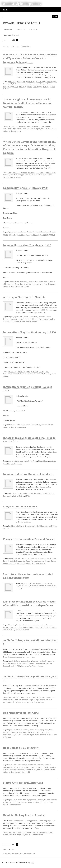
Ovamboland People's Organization (32, 663)
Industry (28, 84)
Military (42, 526)
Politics (6, 86)
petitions (53, 461)
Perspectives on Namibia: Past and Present (29, 539)
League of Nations (23, 586)
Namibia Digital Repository (22, 4)
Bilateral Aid (52, 81)
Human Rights (35, 129)
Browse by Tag (20, 29)
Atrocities (12, 625)
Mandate (33, 586)
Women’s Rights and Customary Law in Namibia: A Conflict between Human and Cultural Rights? (28, 103)
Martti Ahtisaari (16, 802)
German (30, 374)
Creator (18, 46)
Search (56, 16)
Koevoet (6, 175)
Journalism (41, 625)
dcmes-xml (15, 854)
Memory (28, 175)
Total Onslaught (28, 735)
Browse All (8, 29)
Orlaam (47, 561)
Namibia (30, 493)
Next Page (17, 40)
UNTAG (28, 496)
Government (38, 374)
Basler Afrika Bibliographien (36, 81)
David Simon (52, 558)
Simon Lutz (14, 86)
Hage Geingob (31, 767)
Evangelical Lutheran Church (38, 832)
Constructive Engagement (39, 730)
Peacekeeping (39, 493)
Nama (20, 319)
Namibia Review (31, 284)
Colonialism (33, 317)
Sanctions (49, 802)
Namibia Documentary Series (14, 770)
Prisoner (49, 663)
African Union (13, 126)
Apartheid (12, 172)
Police (32, 627)
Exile (38, 172)
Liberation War (14, 835)
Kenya (22, 526)
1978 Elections (14, 282)
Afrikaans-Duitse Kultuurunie (19, 371)
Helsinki (54, 800)
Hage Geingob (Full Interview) (21, 748)
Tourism (46, 86)
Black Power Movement (17, 765)
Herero (48, 317)
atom (5, 854)
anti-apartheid (13, 461)
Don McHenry (17, 732)
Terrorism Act (26, 666)
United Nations (9, 131)
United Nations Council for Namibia (16, 287)
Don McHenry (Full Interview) (21, 713)
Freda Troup (33, 461)
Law (43, 129)
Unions (23, 322)
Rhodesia (47, 374)
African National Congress (39, 583)
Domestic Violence (22, 129)
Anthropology (13, 81)
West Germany (21, 427)
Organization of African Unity (33, 802)
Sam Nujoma (47, 175)
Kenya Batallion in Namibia (20, 506)
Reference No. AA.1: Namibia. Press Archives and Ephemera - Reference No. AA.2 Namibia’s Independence (30, 58)
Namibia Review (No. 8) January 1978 (25, 188)
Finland (47, 800)
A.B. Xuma (25, 583)
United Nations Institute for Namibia (41, 234)
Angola (11, 317)
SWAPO (30, 86)
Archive (22, 81)
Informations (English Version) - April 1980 (29, 332)
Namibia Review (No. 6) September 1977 (27, 245)
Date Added (25, 46)
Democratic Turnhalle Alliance (38, 232)
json (21, 854)
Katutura (49, 625)
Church (25, 317)
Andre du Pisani (14, 558)
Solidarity (22, 86)
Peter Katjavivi (28, 319)
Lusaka (46, 767)
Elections (32, 172)
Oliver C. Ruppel (51, 129)
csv (9, 854)
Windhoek (27, 563)
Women (18, 131)
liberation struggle (39, 84)
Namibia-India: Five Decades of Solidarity (29, 474)
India (10, 493)
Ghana (43, 172)
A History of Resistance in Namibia (24, 297)
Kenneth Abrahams (17, 284)
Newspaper (14, 627)
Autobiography (22, 172)
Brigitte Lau (25, 558)
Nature (49, 84)
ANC (51, 583)
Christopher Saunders (38, 558)
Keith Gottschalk (9, 561)
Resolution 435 (9, 735)
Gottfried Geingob (18, 767)
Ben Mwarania (13, 526)
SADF (40, 175)
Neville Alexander (37, 561)
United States (52, 735)
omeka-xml (28, 854)
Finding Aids (8, 84)
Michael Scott (43, 461)
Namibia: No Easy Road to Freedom (24, 815)
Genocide (42, 317)
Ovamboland (24, 627)
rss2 (34, 854)
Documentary (21, 832)
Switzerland (38, 86)
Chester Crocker (22, 730)
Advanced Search (53, 16)
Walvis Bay (7, 737)
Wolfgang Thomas (38, 563)
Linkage (46, 732)
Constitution (46, 126)
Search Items (33, 29)
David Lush (20, 625)
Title (12, 46)
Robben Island (8, 666)
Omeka (32, 862)
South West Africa (44, 586)
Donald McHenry (29, 732)
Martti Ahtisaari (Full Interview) (23, 783)
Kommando (21, 561)
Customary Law (9, 129)
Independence (18, 84)
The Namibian (51, 627)
